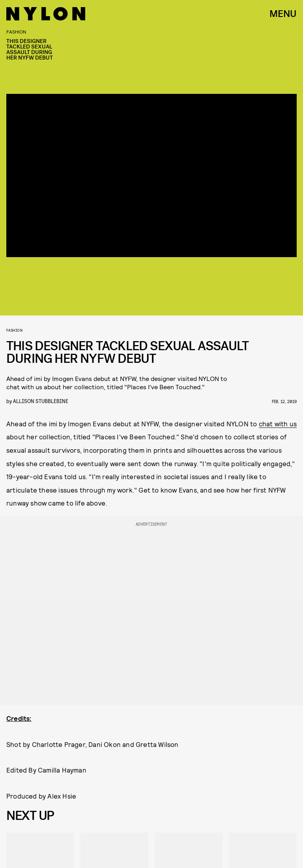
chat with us (278, 424)
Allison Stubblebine (41, 401)
